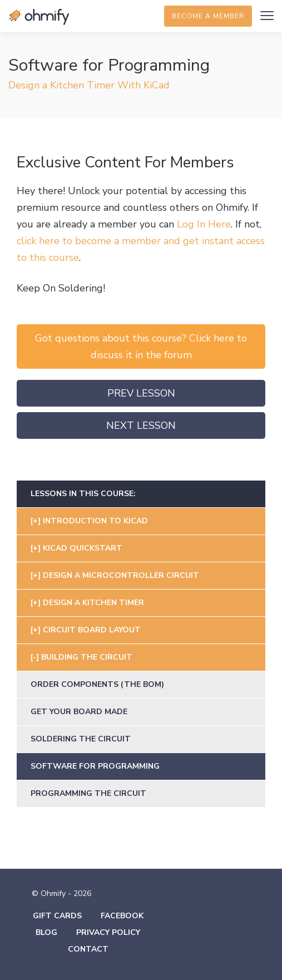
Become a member (208, 16)
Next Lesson (141, 425)
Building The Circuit (87, 657)
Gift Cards (57, 916)
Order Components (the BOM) (97, 684)
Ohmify (39, 17)
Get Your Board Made (79, 712)
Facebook (122, 916)
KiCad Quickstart (83, 548)
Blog (46, 932)
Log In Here (204, 224)
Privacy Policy (108, 932)
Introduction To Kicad (95, 521)
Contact (88, 949)
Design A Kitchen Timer (93, 603)
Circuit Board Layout (92, 630)
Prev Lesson (141, 393)
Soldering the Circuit (81, 739)
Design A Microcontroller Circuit (121, 575)
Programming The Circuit (88, 793)
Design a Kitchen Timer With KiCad (89, 85)
